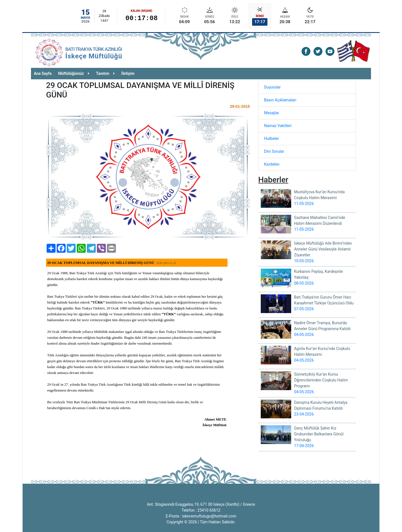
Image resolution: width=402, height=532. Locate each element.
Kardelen (272, 164)
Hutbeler (271, 139)
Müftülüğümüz (74, 73)
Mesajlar (272, 113)
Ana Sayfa (43, 73)
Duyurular (272, 87)
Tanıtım (106, 73)
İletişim (128, 73)
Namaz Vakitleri (278, 126)
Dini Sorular (274, 151)
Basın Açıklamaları (280, 100)
